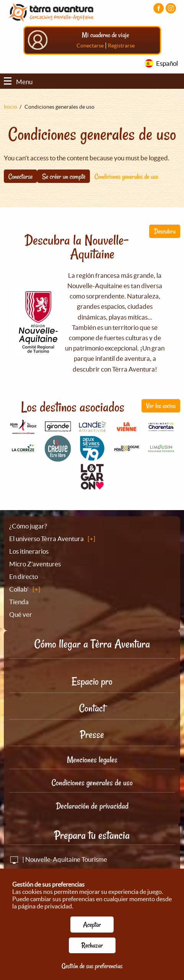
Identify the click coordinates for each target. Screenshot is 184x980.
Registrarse (121, 49)
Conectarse (90, 49)
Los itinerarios (29, 554)
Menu (18, 85)
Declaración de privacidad (92, 809)
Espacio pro (92, 684)
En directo (24, 580)
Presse (92, 738)
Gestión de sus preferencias (92, 966)
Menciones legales (92, 763)
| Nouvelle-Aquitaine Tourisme (58, 862)
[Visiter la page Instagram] (171, 8)
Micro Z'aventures (35, 567)
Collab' (19, 592)
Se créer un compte (64, 179)
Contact (92, 711)
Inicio (11, 110)
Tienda (19, 605)
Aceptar (92, 925)
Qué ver (21, 617)
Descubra (165, 234)
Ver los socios (161, 409)
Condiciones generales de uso (126, 179)
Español (167, 66)
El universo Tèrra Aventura (46, 542)
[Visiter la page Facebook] (159, 8)
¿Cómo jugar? (28, 529)
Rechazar (92, 945)
